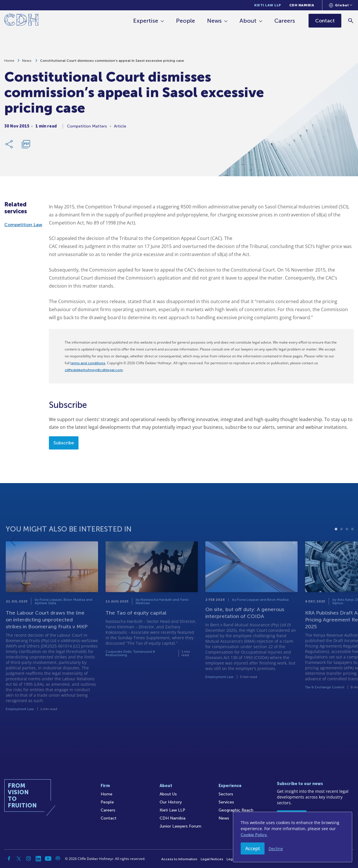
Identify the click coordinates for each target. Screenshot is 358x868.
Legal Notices (212, 859)
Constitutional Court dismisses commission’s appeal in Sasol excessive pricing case (112, 63)
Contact (109, 818)
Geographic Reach (236, 810)
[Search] (351, 21)
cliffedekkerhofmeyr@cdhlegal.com (94, 370)
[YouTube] (48, 859)
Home (9, 63)
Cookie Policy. (254, 835)
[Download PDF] (26, 146)
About (248, 21)
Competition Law (23, 225)
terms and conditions (88, 363)
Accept (253, 848)
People (186, 21)
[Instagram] (28, 859)
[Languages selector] (341, 5)
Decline (276, 849)
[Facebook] (9, 859)
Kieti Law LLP (268, 5)
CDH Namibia (302, 5)
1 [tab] (336, 545)
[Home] (21, 21)
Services (226, 802)
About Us (168, 794)
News (215, 21)
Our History (171, 802)
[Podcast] (58, 859)
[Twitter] (19, 859)
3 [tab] (347, 545)
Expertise (146, 21)
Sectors (226, 794)
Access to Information (179, 859)
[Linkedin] (38, 859)
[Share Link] (9, 146)
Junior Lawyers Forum (180, 826)
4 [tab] (352, 545)
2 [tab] (341, 545)
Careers (285, 21)
